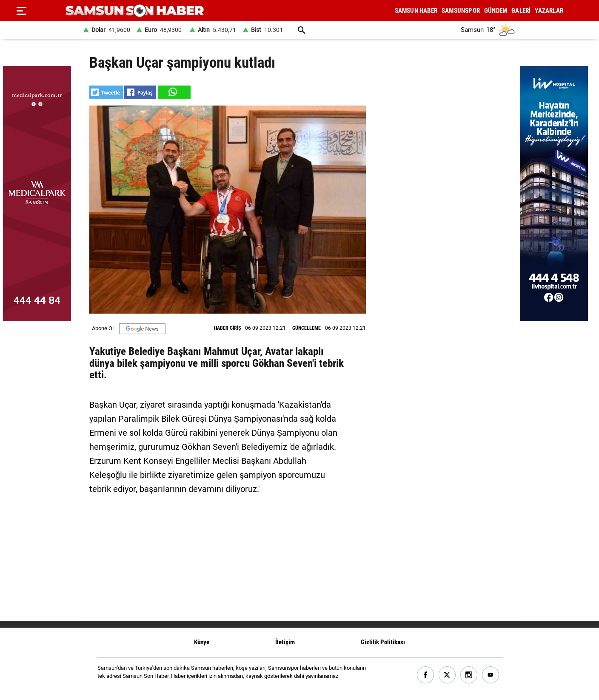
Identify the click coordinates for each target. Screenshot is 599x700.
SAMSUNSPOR (461, 11)
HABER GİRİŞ (227, 328)
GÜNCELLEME (307, 328)
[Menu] (21, 11)
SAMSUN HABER (416, 11)
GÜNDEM (496, 11)
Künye (202, 642)
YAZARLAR (549, 11)
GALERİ (521, 11)
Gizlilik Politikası (383, 642)
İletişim (285, 642)
